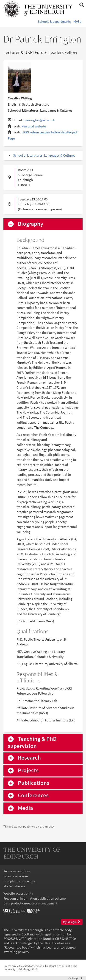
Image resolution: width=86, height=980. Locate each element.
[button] (82, 5)
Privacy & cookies (16, 876)
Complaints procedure (19, 881)
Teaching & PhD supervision (32, 742)
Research (29, 758)
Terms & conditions (17, 871)
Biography (31, 224)
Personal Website (34, 126)
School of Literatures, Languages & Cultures (44, 155)
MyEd (78, 21)
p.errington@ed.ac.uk (39, 120)
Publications (34, 783)
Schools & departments (54, 21)
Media (25, 808)
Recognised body (17, 947)
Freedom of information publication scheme (35, 898)
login (75, 978)
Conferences (33, 796)
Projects (28, 770)
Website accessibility (18, 893)
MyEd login (72, 922)
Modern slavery (14, 886)
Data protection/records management (30, 903)
